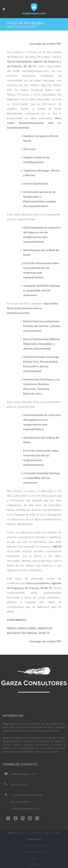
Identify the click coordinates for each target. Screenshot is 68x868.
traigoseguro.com (23, 833)
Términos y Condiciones (34, 846)
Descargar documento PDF (45, 44)
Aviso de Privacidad (34, 852)
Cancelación (34, 865)
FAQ (34, 858)
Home (10, 27)
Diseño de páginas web (46, 833)
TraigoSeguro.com (13, 724)
